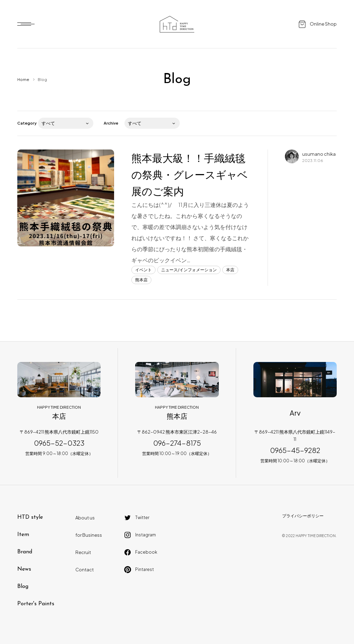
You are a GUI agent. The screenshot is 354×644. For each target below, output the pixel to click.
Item (23, 535)
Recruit (83, 552)
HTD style (30, 517)
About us (85, 518)
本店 (230, 270)
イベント (143, 270)
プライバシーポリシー (303, 516)
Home (23, 79)
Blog (23, 587)
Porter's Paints (36, 604)
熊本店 (141, 280)
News (24, 569)
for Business (89, 535)
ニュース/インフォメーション (189, 270)
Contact (85, 570)
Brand (25, 552)
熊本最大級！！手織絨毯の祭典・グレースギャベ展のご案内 (190, 174)
